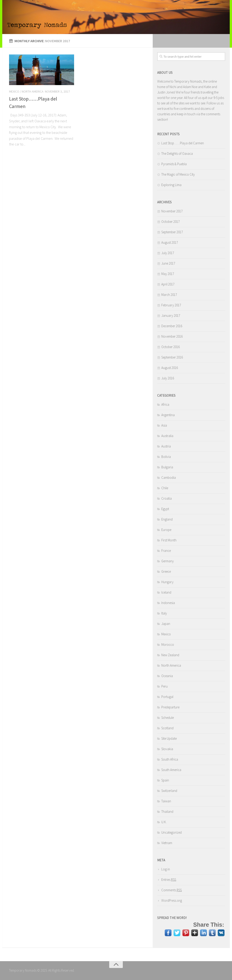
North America (33, 91)
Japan (166, 624)
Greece (166, 571)
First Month (169, 540)
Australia (167, 436)
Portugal (167, 697)
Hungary (167, 582)
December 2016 (172, 326)
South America (171, 770)
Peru (164, 686)
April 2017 (168, 284)
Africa (165, 404)
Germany (168, 561)
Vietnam (167, 843)
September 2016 (172, 357)
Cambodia (169, 478)
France (166, 551)
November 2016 (172, 336)
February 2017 (171, 305)
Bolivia (166, 457)
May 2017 (168, 274)
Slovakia (167, 749)
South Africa (170, 759)
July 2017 (168, 253)
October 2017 (170, 222)
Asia (164, 425)
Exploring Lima (171, 185)
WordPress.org (172, 900)
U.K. (164, 822)
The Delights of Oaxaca (177, 154)
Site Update (169, 738)
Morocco (168, 645)
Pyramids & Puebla (174, 164)
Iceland (166, 592)
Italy (164, 613)
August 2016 (170, 368)
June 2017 (168, 263)
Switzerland (169, 791)
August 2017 (170, 242)
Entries (169, 880)
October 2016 (170, 347)
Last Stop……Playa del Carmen (183, 143)
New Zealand (170, 655)
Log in (166, 869)
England (167, 519)
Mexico (14, 91)
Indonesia (168, 603)
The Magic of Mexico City (178, 174)
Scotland (167, 728)
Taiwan (166, 801)
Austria (166, 446)
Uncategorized (172, 832)
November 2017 (172, 211)
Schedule (168, 718)
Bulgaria (167, 467)
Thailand (167, 812)
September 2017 (172, 232)
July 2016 (168, 378)
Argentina (168, 415)
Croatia (167, 498)
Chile (165, 488)
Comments (172, 890)
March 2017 (169, 295)
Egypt (165, 509)
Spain (165, 780)
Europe (166, 530)
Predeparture (170, 707)
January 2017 (171, 316)
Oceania (167, 676)
